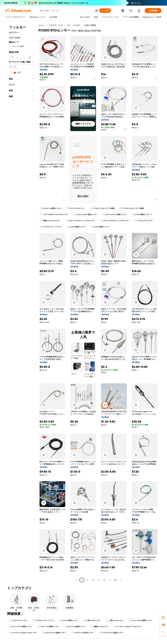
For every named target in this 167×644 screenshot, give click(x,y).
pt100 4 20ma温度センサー (54, 633)
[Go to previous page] (76, 580)
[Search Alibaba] (66, 11)
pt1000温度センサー (76, 227)
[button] (96, 11)
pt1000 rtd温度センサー (51, 208)
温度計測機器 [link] (90, 25)
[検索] (105, 11)
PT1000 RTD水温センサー (83, 633)
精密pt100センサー (100, 627)
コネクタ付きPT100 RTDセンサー (54, 214)
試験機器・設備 (56, 25)
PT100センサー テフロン (51, 227)
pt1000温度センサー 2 (142, 214)
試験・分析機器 (73, 25)
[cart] (131, 11)
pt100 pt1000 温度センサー (86, 214)
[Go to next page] (121, 580)
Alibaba (42, 25)
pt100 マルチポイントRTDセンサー (80, 221)
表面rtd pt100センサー (50, 221)
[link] (163, 618)
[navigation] (21, 303)
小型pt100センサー (92, 620)
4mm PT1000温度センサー (141, 620)
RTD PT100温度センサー (48, 627)
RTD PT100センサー (76, 208)
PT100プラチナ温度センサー (111, 633)
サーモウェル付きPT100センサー (128, 627)
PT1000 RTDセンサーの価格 (102, 208)
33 (115, 580)
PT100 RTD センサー (144, 221)
